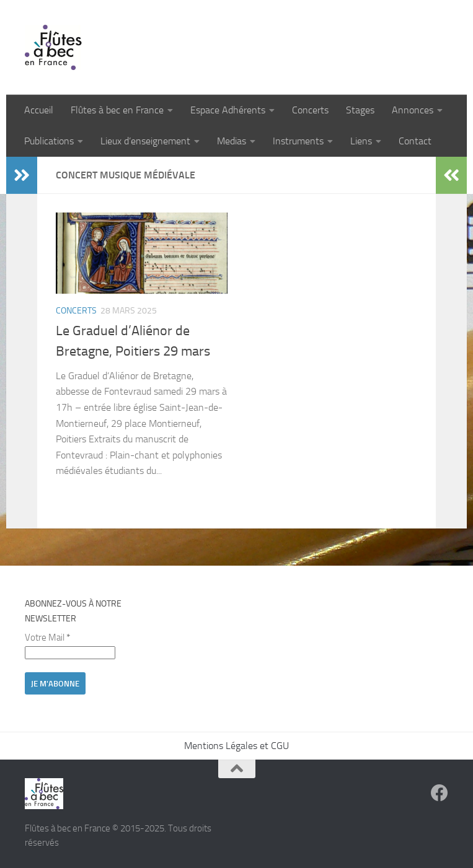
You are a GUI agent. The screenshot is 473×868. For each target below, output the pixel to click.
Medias (232, 141)
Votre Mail (47, 638)
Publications (49, 141)
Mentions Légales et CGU (236, 746)
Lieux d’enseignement (145, 141)
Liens (361, 141)
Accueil (39, 110)
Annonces (413, 110)
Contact (415, 141)
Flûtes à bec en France (117, 110)
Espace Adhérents (228, 110)
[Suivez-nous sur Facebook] (440, 793)
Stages (360, 110)
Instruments (298, 141)
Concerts (310, 110)
